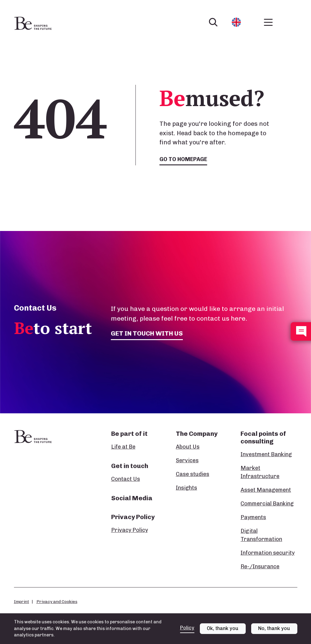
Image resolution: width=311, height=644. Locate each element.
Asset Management (266, 490)
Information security (268, 553)
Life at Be (123, 447)
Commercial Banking (267, 504)
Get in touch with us (147, 333)
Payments (253, 517)
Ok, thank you (223, 631)
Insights (186, 488)
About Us (188, 447)
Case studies (193, 474)
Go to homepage (183, 159)
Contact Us (126, 479)
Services (187, 460)
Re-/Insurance (260, 567)
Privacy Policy (130, 530)
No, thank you (274, 631)
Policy (187, 630)
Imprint (22, 601)
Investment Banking (266, 454)
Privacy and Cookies (57, 601)
